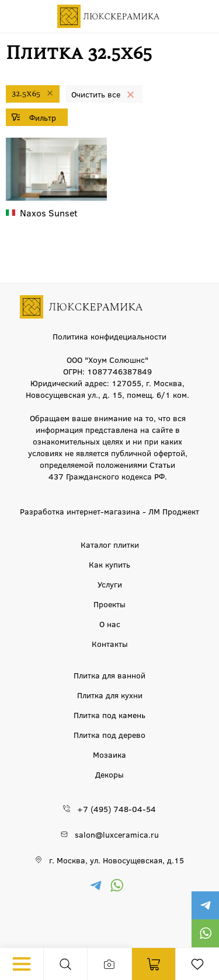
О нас (110, 624)
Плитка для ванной (109, 675)
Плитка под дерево (109, 734)
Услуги (110, 584)
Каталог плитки (110, 544)
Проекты (109, 604)
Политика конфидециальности (109, 336)
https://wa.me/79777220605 (205, 933)
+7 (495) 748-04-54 (117, 808)
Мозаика (109, 754)
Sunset (49, 213)
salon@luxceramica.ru (117, 834)
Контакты (110, 643)
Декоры (109, 774)
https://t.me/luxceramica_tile (205, 905)
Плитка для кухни (110, 695)
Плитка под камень (109, 715)
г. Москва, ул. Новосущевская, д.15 (117, 860)
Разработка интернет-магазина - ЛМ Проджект (109, 511)
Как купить (109, 564)
